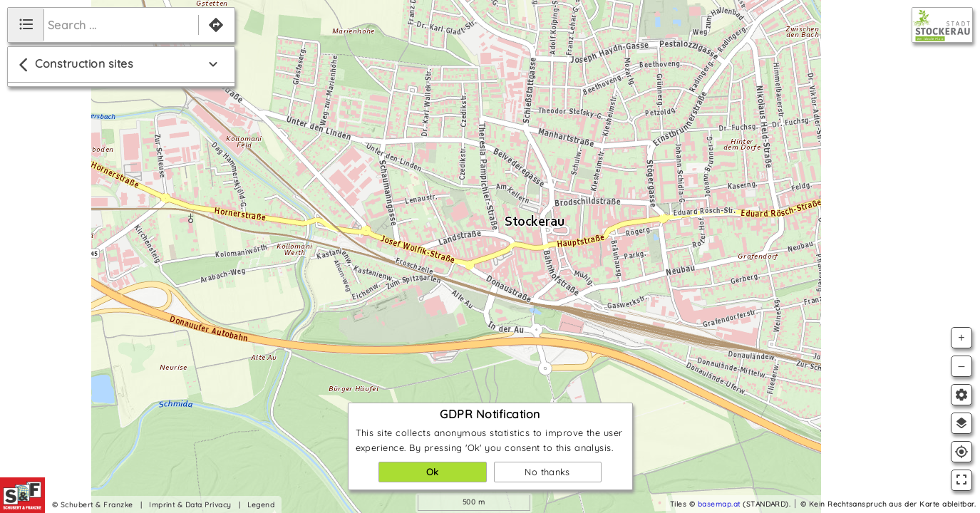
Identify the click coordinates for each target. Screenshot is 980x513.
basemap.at (719, 504)
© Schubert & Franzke (93, 505)
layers (961, 423)
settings (961, 395)
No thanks (547, 472)
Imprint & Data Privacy (190, 505)
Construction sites (74, 65)
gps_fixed (961, 452)
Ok (433, 472)
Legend (261, 505)
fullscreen (961, 480)
